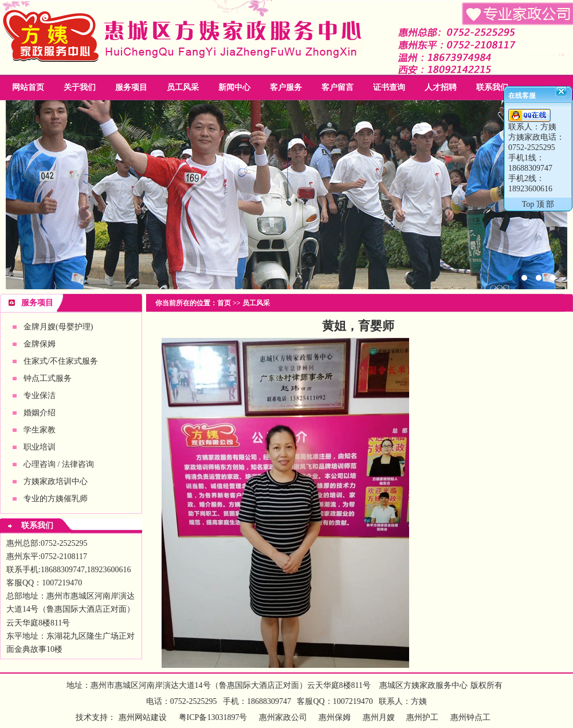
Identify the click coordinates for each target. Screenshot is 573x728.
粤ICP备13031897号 (212, 717)
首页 (224, 303)
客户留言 (337, 87)
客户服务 (286, 87)
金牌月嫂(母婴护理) (58, 327)
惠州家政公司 (286, 195)
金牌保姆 (40, 344)
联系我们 (492, 87)
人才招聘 (441, 87)
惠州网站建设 (143, 717)
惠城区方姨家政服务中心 (423, 685)
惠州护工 (422, 717)
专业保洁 (40, 396)
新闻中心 (234, 87)
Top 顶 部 (538, 204)
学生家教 (40, 430)
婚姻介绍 (40, 413)
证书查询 (389, 87)
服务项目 (131, 87)
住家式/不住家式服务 (61, 361)
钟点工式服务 (48, 378)
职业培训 (40, 447)
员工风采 (183, 87)
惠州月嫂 (379, 717)
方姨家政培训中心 (56, 481)
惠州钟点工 (470, 717)
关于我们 (80, 87)
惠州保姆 (335, 717)
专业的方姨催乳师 (56, 499)
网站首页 (28, 87)
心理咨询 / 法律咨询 (59, 464)
